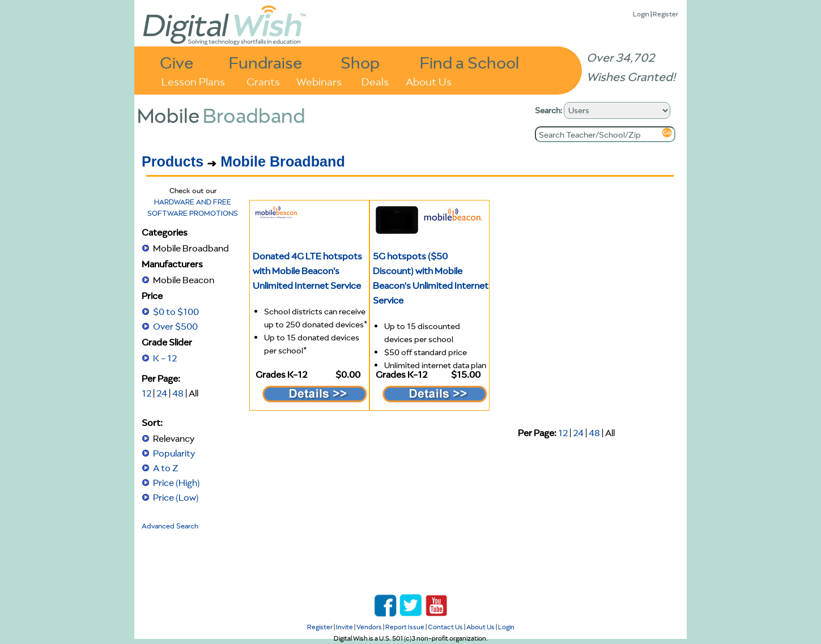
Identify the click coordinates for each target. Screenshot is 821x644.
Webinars (319, 81)
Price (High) (176, 483)
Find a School (469, 62)
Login (641, 14)
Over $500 (175, 326)
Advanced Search (170, 526)
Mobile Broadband (283, 161)
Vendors (369, 627)
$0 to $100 (176, 312)
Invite (344, 627)
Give (177, 62)
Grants (263, 81)
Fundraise (266, 62)
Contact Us (445, 627)
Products (173, 161)
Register (665, 14)
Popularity (174, 453)
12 (146, 393)
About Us (429, 81)
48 (178, 393)
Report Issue (405, 627)
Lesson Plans (193, 81)
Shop (360, 62)
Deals (375, 81)
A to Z (166, 468)
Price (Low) (176, 497)
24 (162, 393)
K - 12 (165, 358)
